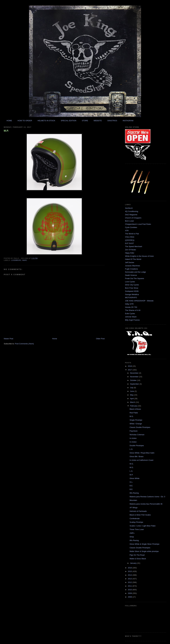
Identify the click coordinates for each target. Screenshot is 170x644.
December (135, 373)
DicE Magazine (131, 215)
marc (25, 260)
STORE (85, 121)
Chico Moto (130, 237)
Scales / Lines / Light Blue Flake (142, 526)
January (134, 563)
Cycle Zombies (131, 227)
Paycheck (133, 431)
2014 (130, 575)
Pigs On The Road (137, 555)
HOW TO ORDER (25, 121)
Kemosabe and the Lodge (135, 272)
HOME (9, 121)
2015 (130, 571)
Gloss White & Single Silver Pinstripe (144, 544)
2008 (130, 597)
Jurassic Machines (133, 266)
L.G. (131, 449)
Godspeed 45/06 (132, 291)
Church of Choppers (133, 218)
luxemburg (16, 260)
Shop (132, 537)
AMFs (132, 533)
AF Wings (133, 508)
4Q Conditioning (132, 211)
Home (55, 339)
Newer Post (8, 339)
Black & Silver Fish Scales (140, 515)
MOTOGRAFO (131, 298)
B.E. (131, 486)
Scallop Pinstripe (136, 522)
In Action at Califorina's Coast (141, 460)
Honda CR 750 (131, 307)
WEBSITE (98, 121)
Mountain (133, 500)
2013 (130, 579)
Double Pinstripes (137, 446)
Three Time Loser (137, 529)
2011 (130, 586)
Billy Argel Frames (132, 320)
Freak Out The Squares (135, 278)
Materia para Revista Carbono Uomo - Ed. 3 (147, 497)
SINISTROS (112, 121)
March (133, 402)
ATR (127, 231)
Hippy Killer (130, 253)
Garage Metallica (132, 294)
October (134, 380)
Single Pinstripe (136, 420)
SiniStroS (129, 208)
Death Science (131, 275)
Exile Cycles (130, 314)
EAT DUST (129, 243)
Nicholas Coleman (137, 435)
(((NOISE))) (130, 240)
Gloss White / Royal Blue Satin (142, 453)
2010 (130, 590)
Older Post (100, 339)
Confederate (135, 518)
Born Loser (130, 221)
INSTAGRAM (128, 121)
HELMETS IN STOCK (46, 121)
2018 (130, 366)
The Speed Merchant (134, 246)
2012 (130, 582)
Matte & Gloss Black (138, 559)
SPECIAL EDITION (69, 121)
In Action (133, 438)
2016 (130, 568)
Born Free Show (132, 288)
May (132, 395)
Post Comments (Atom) (24, 344)
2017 (130, 370)
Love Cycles (130, 282)
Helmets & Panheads (138, 511)
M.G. (131, 416)
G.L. (131, 482)
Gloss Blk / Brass (136, 456)
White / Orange (136, 424)
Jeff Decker (130, 262)
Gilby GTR (129, 304)
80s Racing (134, 493)
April (132, 399)
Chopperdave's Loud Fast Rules (138, 224)
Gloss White (134, 478)
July (132, 388)
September (135, 384)
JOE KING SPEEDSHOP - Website (139, 301)
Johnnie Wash (131, 317)
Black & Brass (135, 409)
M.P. (6, 131)
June (132, 391)
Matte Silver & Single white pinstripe (144, 551)
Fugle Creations (131, 269)
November (135, 377)
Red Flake (134, 413)
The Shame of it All (133, 310)
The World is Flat (132, 234)
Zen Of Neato (131, 250)
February (134, 406)
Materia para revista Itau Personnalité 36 (146, 504)
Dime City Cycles (132, 285)
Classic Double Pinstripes (140, 427)
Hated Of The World (133, 259)
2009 (130, 593)
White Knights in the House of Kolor (139, 256)
